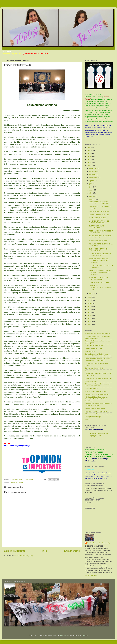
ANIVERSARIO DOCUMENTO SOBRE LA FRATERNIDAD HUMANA (100, 273)
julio (91, 184)
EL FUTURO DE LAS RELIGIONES (97, 227)
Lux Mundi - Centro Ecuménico (96, 411)
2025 (90, 150)
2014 (90, 312)
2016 (90, 306)
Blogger (85, 635)
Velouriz (88, 419)
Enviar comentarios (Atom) (24, 556)
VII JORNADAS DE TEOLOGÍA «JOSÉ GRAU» (100, 255)
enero (92, 293)
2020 (90, 166)
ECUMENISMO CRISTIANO (99, 215)
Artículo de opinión (16, 483)
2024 (90, 153)
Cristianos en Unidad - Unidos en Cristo (99, 378)
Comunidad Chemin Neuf (94, 368)
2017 (90, 303)
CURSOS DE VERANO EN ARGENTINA (99, 250)
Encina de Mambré (92, 389)
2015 (90, 309)
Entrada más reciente (15, 551)
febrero (92, 199)
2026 (90, 147)
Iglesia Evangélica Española (95, 408)
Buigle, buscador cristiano (94, 346)
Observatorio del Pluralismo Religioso (98, 414)
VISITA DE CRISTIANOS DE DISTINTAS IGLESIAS (99, 222)
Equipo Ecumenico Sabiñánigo (99, 543)
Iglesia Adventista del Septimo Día (97, 394)
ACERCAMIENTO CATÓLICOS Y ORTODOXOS (101, 232)
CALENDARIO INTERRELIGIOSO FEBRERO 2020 (101, 287)
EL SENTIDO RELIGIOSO (98, 241)
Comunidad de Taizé (92, 371)
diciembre (93, 168)
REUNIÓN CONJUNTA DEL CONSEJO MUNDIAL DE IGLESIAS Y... (99, 261)
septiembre (94, 178)
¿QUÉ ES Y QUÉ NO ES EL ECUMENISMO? (99, 278)
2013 (90, 316)
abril (91, 193)
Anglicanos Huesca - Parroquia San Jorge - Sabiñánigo (98, 337)
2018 (90, 300)
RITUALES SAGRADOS (98, 218)
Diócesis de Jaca (91, 381)
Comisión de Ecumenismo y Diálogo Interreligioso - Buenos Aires (98, 360)
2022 (90, 160)
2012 (90, 319)
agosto (92, 181)
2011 (90, 322)
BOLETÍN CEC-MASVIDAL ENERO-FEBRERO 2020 (99, 203)
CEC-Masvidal (90, 351)
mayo (92, 190)
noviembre (93, 171)
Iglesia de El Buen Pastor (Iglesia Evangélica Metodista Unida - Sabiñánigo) (97, 399)
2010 (90, 325)
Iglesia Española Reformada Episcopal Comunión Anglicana (99, 405)
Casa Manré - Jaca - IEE (94, 348)
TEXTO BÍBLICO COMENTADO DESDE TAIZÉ (100, 237)
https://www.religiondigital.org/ (17, 446)
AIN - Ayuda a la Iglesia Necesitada (97, 333)
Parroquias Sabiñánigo (93, 417)
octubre (92, 175)
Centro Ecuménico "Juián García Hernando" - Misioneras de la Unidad (98, 355)
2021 (90, 163)
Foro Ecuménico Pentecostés (95, 391)
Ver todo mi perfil (91, 575)
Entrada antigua (72, 551)
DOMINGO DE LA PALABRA (99, 283)
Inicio (45, 551)
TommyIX (63, 635)
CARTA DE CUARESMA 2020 (100, 212)
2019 (90, 297)
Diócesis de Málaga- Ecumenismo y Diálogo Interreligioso (98, 385)
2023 (90, 157)
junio (91, 187)
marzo (92, 196)
